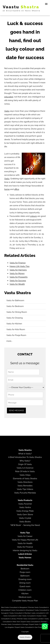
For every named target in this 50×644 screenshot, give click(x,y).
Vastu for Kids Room (16, 329)
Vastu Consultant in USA (12, 616)
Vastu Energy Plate (25, 511)
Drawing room (25, 579)
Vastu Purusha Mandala (25, 493)
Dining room (25, 583)
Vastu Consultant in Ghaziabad (22, 610)
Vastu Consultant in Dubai (32, 616)
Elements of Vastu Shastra (25, 479)
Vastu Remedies (25, 486)
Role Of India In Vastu (25, 471)
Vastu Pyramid (25, 504)
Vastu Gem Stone (25, 515)
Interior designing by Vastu (25, 550)
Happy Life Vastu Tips (20, 266)
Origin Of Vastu (25, 464)
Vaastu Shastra (25, 637)
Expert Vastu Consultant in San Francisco (30, 627)
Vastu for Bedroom (15, 306)
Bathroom (25, 576)
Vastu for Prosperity (19, 277)
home (7, 189)
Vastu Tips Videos (25, 489)
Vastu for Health (25, 543)
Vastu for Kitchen (14, 324)
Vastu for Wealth (17, 284)
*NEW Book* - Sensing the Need (25, 525)
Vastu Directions (25, 482)
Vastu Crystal (25, 518)
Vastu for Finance (18, 263)
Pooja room (25, 572)
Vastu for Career (25, 536)
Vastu (7, 111)
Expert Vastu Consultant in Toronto (34, 622)
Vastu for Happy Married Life (25, 540)
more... (9, 341)
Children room (25, 590)
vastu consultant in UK (40, 613)
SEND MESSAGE (16, 410)
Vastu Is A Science (25, 468)
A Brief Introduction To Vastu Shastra (25, 457)
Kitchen (25, 594)
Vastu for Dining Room (17, 312)
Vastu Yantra (25, 507)
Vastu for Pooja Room (16, 335)
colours (33, 216)
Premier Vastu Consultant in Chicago (15, 624)
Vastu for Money (17, 273)
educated (9, 97)
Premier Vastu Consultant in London (30, 619)
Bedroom (25, 569)
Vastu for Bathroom (15, 300)
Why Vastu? (25, 461)
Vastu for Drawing (15, 318)
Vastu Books (25, 522)
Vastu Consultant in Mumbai (20, 613)
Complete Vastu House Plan (25, 601)
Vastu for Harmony (18, 270)
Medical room (25, 597)
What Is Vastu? (25, 454)
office (17, 189)
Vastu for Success (18, 281)
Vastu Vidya (25, 475)
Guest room (25, 586)
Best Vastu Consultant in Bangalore (14, 607)
